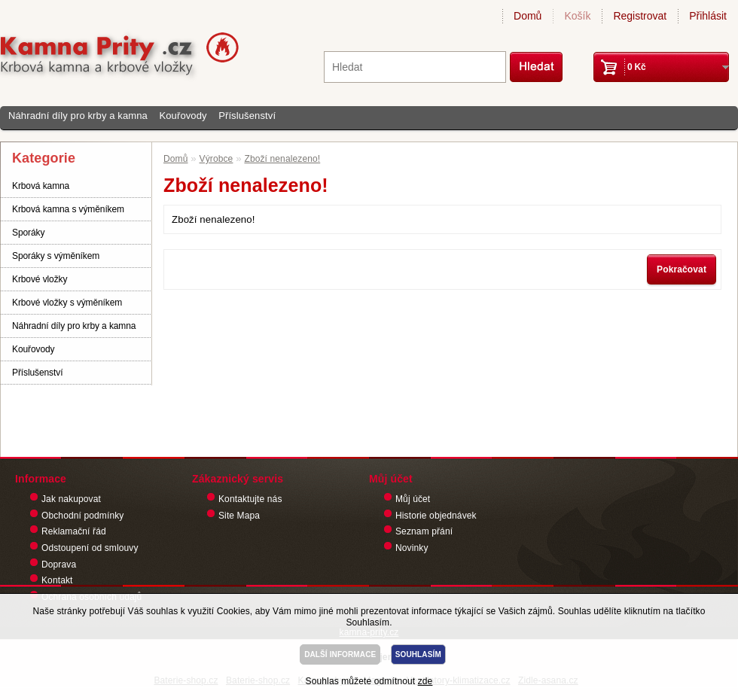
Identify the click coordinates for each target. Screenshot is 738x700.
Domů (528, 16)
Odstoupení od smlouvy (90, 548)
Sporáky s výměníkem (56, 256)
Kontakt (57, 580)
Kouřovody (183, 116)
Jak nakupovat (71, 499)
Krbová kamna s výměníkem (68, 209)
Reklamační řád (74, 531)
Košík (577, 16)
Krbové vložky (40, 279)
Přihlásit (708, 16)
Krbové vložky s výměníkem (67, 303)
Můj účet (413, 499)
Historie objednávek (436, 516)
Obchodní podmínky (82, 516)
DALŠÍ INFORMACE (340, 654)
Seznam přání (424, 531)
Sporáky (28, 233)
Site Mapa (239, 516)
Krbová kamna (41, 186)
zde (425, 681)
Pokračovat (682, 269)
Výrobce (217, 159)
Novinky (412, 548)
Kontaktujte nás (250, 499)
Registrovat (640, 16)
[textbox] (415, 67)
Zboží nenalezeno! (282, 159)
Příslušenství (247, 116)
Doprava (59, 565)
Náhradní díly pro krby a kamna (78, 116)
